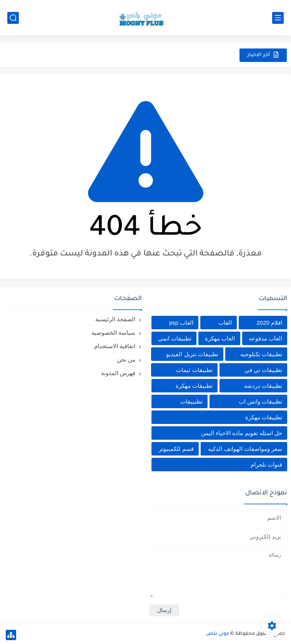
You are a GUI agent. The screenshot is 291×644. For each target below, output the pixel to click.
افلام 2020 (269, 323)
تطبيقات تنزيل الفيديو (192, 354)
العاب (225, 323)
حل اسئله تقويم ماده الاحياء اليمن (242, 433)
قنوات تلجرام (266, 465)
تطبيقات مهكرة (194, 386)
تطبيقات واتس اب (260, 401)
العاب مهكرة (220, 338)
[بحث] (13, 18)
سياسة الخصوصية (113, 333)
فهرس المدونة (118, 373)
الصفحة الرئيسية (115, 319)
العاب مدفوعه (265, 338)
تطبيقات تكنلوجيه (261, 354)
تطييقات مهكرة (264, 417)
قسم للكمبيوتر (176, 449)
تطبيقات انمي (175, 338)
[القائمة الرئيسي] (278, 18)
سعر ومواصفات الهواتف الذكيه (245, 449)
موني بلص (218, 634)
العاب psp (181, 323)
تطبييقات (191, 401)
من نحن (126, 360)
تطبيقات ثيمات (194, 370)
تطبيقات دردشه (263, 386)
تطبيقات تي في (263, 370)
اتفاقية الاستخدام (115, 346)
